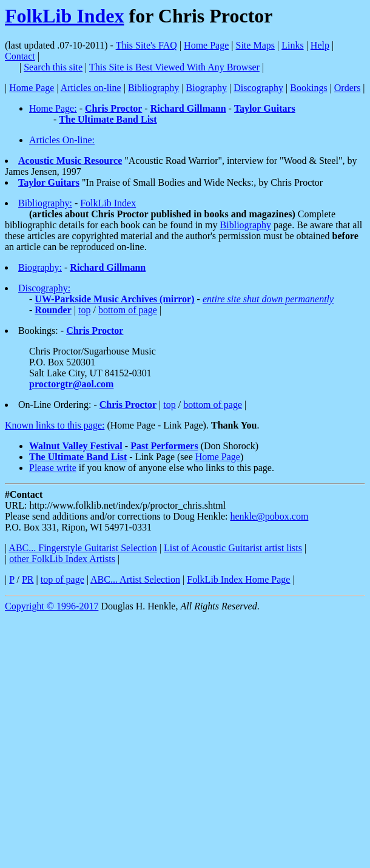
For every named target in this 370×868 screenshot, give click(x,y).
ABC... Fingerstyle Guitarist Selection (82, 548)
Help (320, 45)
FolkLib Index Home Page (238, 579)
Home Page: (53, 108)
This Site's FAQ (146, 45)
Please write (53, 468)
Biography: (40, 267)
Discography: (44, 288)
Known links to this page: (55, 425)
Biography (207, 88)
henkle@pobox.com (269, 516)
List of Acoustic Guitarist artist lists (233, 548)
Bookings (308, 88)
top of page (62, 579)
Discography (258, 88)
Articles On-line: (62, 140)
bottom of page (128, 310)
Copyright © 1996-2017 (52, 606)
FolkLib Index (65, 16)
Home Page (206, 45)
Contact (20, 56)
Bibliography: (45, 203)
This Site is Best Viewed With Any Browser (174, 67)
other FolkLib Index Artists (62, 559)
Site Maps (255, 45)
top (84, 310)
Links (292, 45)
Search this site (53, 67)
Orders (348, 88)
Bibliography (153, 88)
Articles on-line (91, 88)
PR (28, 579)
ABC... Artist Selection (135, 579)
